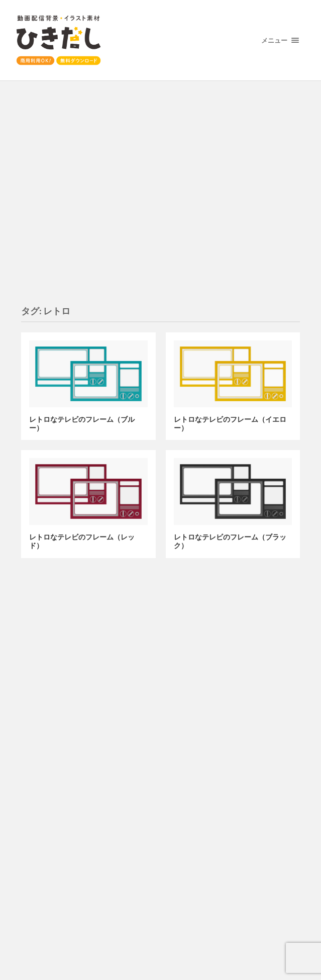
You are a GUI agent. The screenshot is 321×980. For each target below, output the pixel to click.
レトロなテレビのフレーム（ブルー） (82, 423)
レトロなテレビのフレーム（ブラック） (230, 541)
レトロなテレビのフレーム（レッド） (82, 541)
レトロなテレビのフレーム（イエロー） (230, 423)
